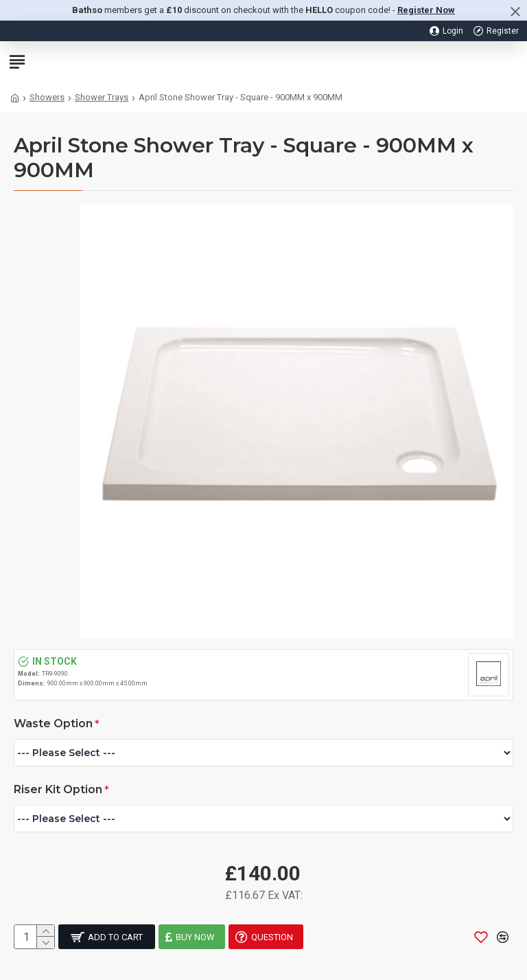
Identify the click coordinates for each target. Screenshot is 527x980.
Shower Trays (102, 97)
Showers (47, 97)
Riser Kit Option (58, 789)
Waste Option (53, 723)
